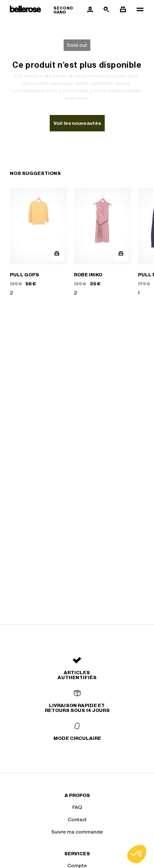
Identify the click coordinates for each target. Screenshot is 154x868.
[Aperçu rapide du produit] (57, 254)
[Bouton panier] (123, 10)
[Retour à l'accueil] (46, 10)
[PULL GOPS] (39, 242)
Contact (77, 820)
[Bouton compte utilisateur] (90, 10)
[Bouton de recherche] (106, 10)
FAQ (77, 807)
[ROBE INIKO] (103, 242)
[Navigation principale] (138, 10)
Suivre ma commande (77, 832)
